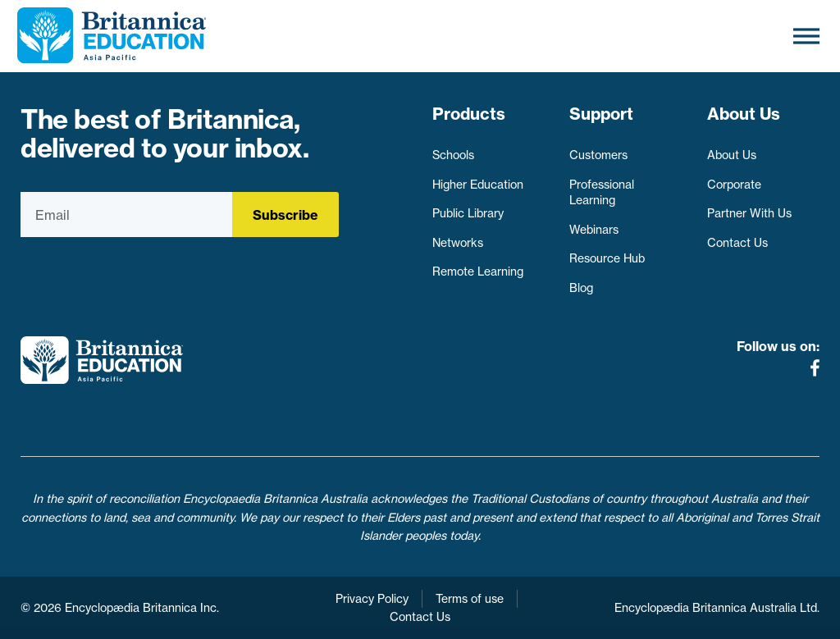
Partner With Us (749, 213)
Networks (458, 243)
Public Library (468, 213)
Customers (598, 155)
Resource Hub (607, 258)
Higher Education (478, 185)
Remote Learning (478, 272)
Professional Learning (602, 193)
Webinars (594, 230)
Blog (581, 288)
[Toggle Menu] (806, 36)
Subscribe (285, 215)
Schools (453, 155)
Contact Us (737, 243)
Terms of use (470, 599)
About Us (732, 155)
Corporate (734, 185)
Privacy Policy (372, 599)
